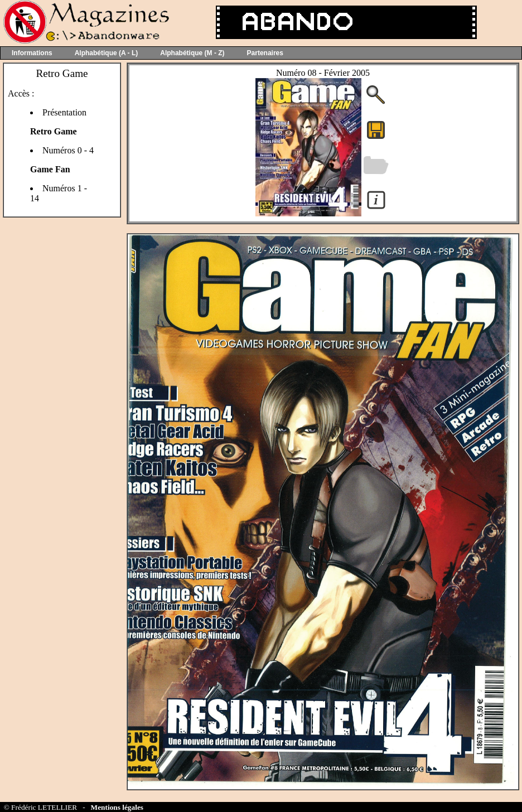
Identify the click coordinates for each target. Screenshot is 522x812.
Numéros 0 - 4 (68, 150)
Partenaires (265, 53)
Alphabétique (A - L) (107, 53)
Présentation (64, 112)
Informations (32, 53)
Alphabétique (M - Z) (192, 53)
